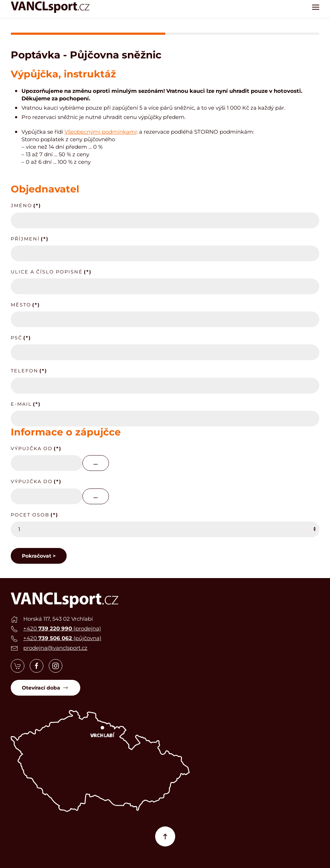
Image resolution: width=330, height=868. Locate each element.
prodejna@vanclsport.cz (55, 648)
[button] (316, 7)
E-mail (26, 404)
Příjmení (30, 239)
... (96, 463)
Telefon (29, 371)
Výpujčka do (36, 481)
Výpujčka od (36, 448)
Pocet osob (35, 515)
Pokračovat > (39, 556)
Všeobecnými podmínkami (101, 132)
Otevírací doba (46, 688)
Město (25, 305)
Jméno (26, 205)
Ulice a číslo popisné (51, 272)
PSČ (21, 338)
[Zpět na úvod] (50, 7)
